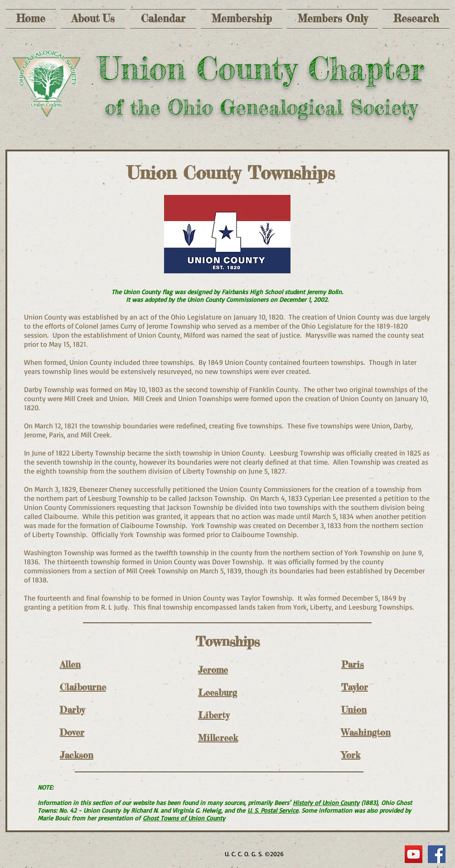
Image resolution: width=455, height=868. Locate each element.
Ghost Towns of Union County (184, 818)
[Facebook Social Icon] (437, 854)
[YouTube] (414, 854)
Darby (72, 710)
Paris (353, 664)
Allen (70, 664)
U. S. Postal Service (273, 810)
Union (354, 710)
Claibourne (83, 687)
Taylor (355, 687)
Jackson (77, 755)
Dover (72, 732)
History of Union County (326, 803)
